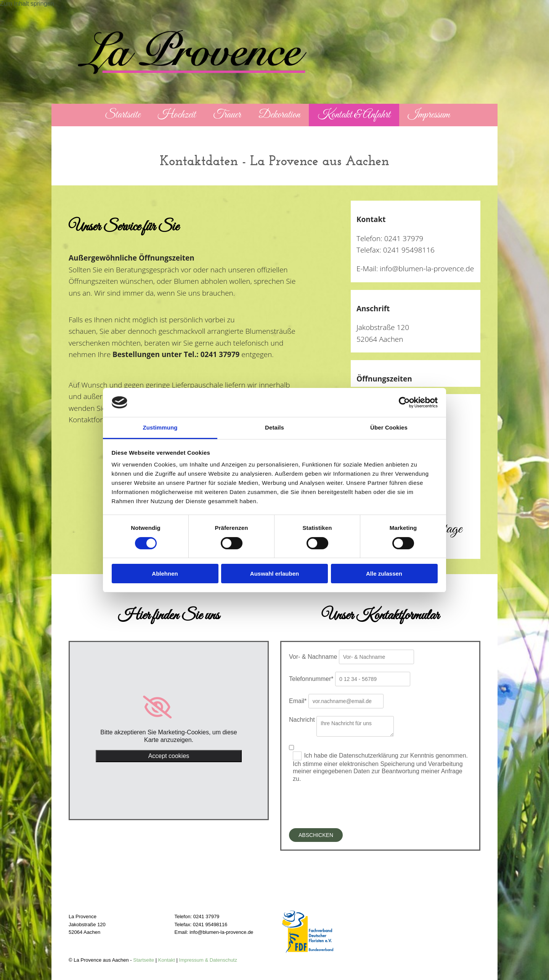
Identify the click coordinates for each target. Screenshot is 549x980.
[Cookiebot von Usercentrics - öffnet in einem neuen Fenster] (404, 402)
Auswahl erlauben (274, 574)
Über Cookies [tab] (389, 427)
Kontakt (167, 960)
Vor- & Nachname (313, 657)
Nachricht (302, 720)
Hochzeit (177, 115)
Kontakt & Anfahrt (354, 115)
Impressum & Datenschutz (208, 960)
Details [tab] (274, 427)
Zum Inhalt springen (27, 4)
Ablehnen (165, 574)
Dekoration (279, 115)
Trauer (227, 115)
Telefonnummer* (311, 679)
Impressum (429, 115)
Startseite (123, 115)
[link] (169, 707)
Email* (298, 701)
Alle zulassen (384, 574)
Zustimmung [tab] (160, 427)
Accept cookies (169, 756)
